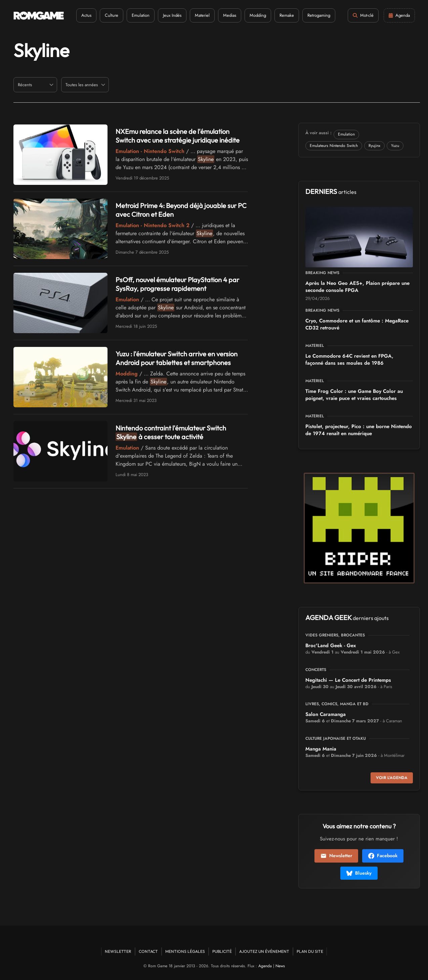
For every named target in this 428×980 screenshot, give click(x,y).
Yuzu (395, 146)
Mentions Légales (185, 951)
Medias (230, 15)
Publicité (222, 951)
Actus (86, 15)
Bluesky (359, 873)
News (280, 966)
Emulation (141, 15)
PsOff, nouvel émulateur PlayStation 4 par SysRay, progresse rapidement (177, 284)
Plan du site (310, 951)
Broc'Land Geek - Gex (331, 646)
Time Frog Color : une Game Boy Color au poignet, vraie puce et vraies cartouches (354, 395)
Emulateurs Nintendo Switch (334, 146)
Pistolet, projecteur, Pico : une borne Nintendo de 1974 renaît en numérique (359, 430)
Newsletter (336, 856)
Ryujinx (374, 146)
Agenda (265, 966)
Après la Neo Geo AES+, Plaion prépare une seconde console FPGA (357, 287)
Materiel (202, 15)
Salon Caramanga (326, 714)
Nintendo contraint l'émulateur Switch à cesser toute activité (171, 432)
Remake (287, 15)
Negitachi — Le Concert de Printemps (348, 680)
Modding (258, 15)
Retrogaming (319, 15)
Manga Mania (321, 749)
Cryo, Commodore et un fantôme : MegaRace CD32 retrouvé (357, 324)
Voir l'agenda (392, 778)
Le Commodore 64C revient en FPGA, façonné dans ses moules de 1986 (349, 359)
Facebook (383, 856)
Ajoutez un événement (264, 951)
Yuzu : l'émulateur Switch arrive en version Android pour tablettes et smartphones (177, 358)
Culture (112, 15)
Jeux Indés (172, 15)
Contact (148, 951)
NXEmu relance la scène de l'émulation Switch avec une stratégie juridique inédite (178, 136)
